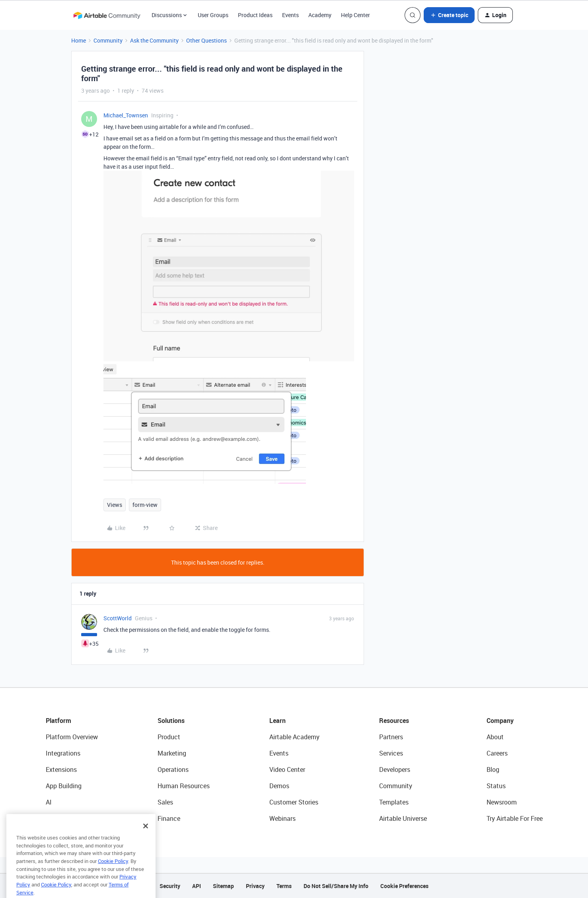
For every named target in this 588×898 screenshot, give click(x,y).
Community (108, 40)
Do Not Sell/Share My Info (336, 886)
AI (49, 802)
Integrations (63, 753)
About (495, 737)
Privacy (255, 886)
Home (79, 40)
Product (169, 737)
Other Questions (206, 40)
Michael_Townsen (126, 115)
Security (170, 886)
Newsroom (502, 802)
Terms (284, 886)
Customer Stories (294, 802)
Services (391, 753)
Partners (391, 737)
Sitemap (223, 886)
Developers (395, 769)
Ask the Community (154, 40)
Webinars (282, 818)
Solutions (171, 721)
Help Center (355, 15)
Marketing (172, 753)
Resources (394, 721)
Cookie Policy (113, 873)
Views (115, 505)
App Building (64, 786)
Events (290, 15)
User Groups (213, 15)
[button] (449, 15)
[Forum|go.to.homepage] (107, 15)
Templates (394, 802)
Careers (497, 753)
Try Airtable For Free (515, 818)
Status (496, 786)
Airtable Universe (403, 818)
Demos (279, 786)
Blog (493, 769)
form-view (145, 505)
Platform (58, 721)
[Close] (146, 838)
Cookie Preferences (404, 886)
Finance (169, 818)
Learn (277, 721)
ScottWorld (118, 618)
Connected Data (69, 818)
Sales (165, 802)
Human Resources (184, 786)
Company (500, 721)
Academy (320, 15)
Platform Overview (72, 737)
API (197, 886)
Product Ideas (255, 15)
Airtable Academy (294, 737)
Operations (173, 769)
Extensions (61, 769)
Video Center (287, 769)
